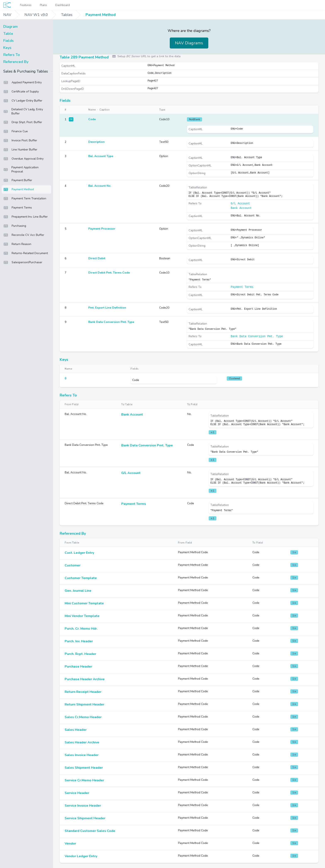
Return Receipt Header (83, 692)
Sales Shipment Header (84, 768)
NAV (7, 15)
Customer (73, 565)
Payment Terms (18, 208)
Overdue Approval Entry (23, 159)
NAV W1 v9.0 (36, 15)
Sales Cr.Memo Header (83, 717)
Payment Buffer (18, 180)
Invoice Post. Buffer (20, 141)
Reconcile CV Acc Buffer (24, 235)
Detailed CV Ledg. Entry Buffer (23, 111)
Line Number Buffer (20, 150)
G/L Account (240, 204)
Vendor (70, 844)
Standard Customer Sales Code (90, 831)
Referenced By (16, 62)
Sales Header (76, 730)
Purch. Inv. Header (79, 641)
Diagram (10, 27)
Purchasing (15, 226)
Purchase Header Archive (85, 679)
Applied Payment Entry (22, 82)
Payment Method (101, 15)
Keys (7, 48)
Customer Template (81, 578)
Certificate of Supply (21, 92)
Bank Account (241, 208)
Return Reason (17, 244)
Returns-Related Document (26, 253)
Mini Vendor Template (82, 616)
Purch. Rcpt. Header (80, 654)
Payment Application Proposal (21, 169)
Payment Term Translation (25, 199)
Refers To (12, 55)
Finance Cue (16, 131)
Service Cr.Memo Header (84, 780)
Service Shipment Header (85, 818)
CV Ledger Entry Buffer (23, 101)
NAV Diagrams (189, 43)
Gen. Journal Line (78, 591)
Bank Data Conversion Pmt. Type (257, 336)
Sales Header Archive (82, 742)
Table (8, 34)
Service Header (77, 793)
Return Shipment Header (84, 704)
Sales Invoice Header (82, 755)
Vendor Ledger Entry (81, 856)
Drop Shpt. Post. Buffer (23, 122)
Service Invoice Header (83, 806)
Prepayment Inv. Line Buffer (25, 217)
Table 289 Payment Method (84, 57)
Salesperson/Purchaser (23, 262)
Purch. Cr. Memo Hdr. (81, 629)
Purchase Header (78, 667)
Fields (8, 41)
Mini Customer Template (84, 603)
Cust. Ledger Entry (79, 553)
